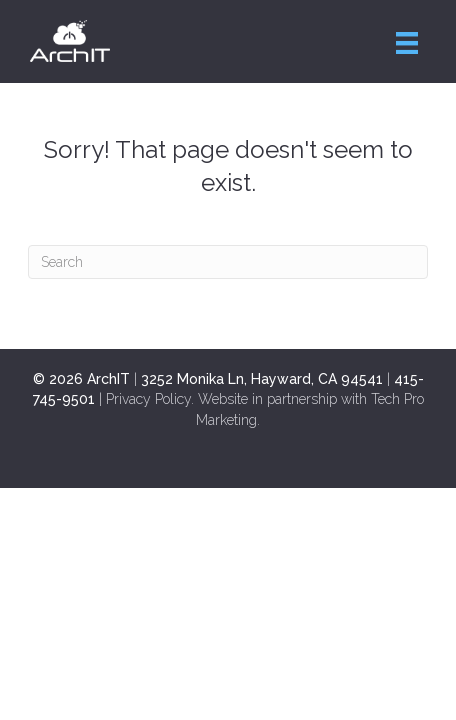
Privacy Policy (148, 399)
